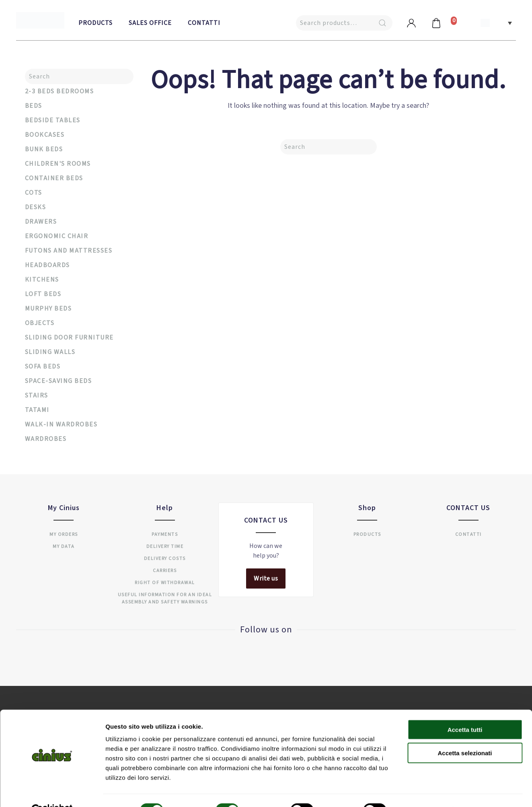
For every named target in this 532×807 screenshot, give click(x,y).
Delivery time (165, 547)
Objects (40, 323)
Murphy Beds (48, 309)
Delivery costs (165, 559)
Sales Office (150, 23)
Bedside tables (53, 120)
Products (96, 23)
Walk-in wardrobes (61, 424)
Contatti (204, 23)
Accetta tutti (465, 711)
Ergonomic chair (57, 236)
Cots (34, 193)
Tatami (37, 410)
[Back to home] (40, 20)
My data (64, 547)
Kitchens (42, 280)
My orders (64, 534)
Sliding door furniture (69, 338)
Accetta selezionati (465, 734)
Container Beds (54, 178)
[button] (496, 23)
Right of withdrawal (165, 583)
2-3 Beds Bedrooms (60, 91)
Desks (36, 207)
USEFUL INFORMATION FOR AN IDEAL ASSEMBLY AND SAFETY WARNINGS (165, 598)
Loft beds (43, 294)
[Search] (329, 147)
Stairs (37, 395)
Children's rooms (58, 164)
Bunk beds (44, 149)
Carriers (165, 571)
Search (382, 23)
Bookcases (45, 135)
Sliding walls (50, 352)
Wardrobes (46, 439)
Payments (165, 534)
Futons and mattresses (69, 251)
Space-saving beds (59, 381)
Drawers (41, 222)
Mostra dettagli (423, 791)
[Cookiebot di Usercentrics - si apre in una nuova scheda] (52, 791)
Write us (266, 578)
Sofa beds (43, 366)
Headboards (47, 265)
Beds (34, 106)
